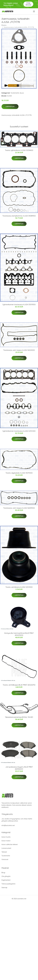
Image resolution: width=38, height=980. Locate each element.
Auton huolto (6, 837)
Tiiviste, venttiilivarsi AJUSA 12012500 (19, 587)
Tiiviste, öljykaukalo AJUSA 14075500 (19, 473)
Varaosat (5, 859)
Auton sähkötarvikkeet (10, 844)
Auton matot (6, 841)
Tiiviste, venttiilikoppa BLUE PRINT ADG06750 (19, 685)
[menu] (34, 11)
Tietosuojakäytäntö (8, 884)
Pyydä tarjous (28, 4)
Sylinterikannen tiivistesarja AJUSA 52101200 (19, 431)
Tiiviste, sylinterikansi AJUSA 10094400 (19, 150)
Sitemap (4, 888)
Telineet (4, 852)
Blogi (3, 873)
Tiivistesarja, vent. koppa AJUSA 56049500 (19, 508)
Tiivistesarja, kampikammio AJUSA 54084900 (19, 216)
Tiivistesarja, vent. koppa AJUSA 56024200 (19, 350)
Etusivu (4, 25)
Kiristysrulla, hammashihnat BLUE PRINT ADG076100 (19, 634)
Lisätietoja (10, 106)
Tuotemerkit (15, 93)
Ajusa (22, 93)
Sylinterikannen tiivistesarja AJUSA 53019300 (19, 305)
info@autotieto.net (8, 825)
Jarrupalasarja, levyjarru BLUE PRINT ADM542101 (19, 768)
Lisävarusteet (6, 848)
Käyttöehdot (6, 880)
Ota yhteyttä (6, 876)
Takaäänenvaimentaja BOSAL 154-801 (19, 717)
